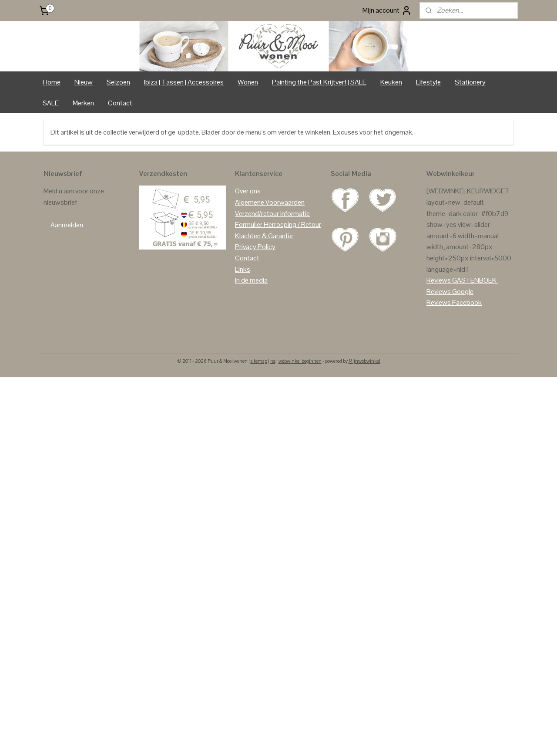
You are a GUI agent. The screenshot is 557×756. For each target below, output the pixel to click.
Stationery (470, 118)
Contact (120, 139)
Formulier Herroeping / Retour (278, 261)
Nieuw (84, 118)
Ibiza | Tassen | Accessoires (184, 118)
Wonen (248, 118)
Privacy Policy (255, 283)
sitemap (259, 397)
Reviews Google (450, 328)
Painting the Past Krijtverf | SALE (319, 118)
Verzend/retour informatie (272, 250)
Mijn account (387, 10)
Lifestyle (428, 118)
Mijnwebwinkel (364, 397)
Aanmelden (67, 261)
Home (52, 118)
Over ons (248, 228)
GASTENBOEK (474, 317)
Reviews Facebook (454, 339)
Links (243, 305)
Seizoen (118, 118)
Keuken (391, 118)
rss (273, 397)
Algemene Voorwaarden (270, 239)
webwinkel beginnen (300, 397)
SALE (51, 139)
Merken (83, 139)
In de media (251, 317)
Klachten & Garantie (264, 272)
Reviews (439, 317)
